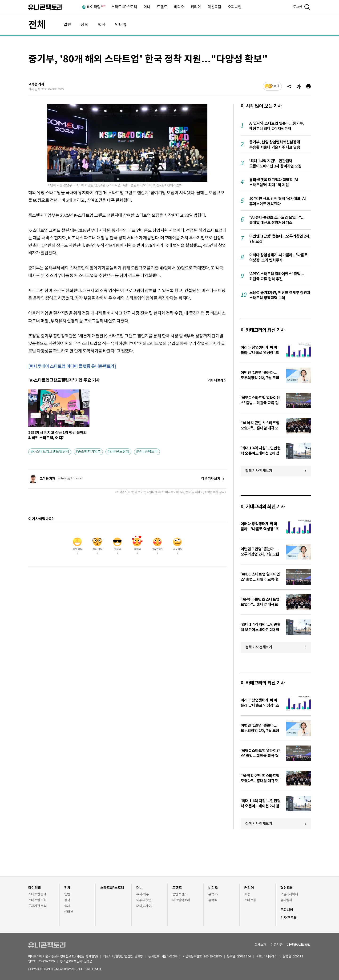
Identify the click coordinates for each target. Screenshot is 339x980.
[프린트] (308, 86)
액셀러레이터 (289, 894)
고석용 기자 (36, 84)
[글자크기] (299, 86)
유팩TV (213, 894)
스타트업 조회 (37, 900)
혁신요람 (214, 7)
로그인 (298, 7)
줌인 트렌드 (180, 894)
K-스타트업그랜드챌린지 (51, 452)
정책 (85, 25)
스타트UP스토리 (124, 7)
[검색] (307, 7)
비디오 (179, 7)
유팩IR (213, 900)
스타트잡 (250, 900)
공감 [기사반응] (276, 86)
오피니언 (234, 7)
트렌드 (162, 7)
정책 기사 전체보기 (259, 471)
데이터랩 (96, 7)
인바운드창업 (119, 452)
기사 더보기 (216, 380)
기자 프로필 (289, 918)
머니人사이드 (145, 906)
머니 (147, 7)
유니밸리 (286, 900)
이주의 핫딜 (144, 900)
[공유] (289, 86)
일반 (67, 25)
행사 (102, 25)
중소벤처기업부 (89, 452)
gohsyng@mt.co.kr (70, 478)
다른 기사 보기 (211, 479)
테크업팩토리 (181, 900)
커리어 (196, 7)
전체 (37, 25)
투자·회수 (143, 894)
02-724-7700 (52, 962)
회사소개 (260, 945)
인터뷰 (121, 25)
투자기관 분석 (37, 906)
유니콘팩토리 (45, 7)
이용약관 (277, 945)
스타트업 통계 (37, 894)
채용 (247, 894)
